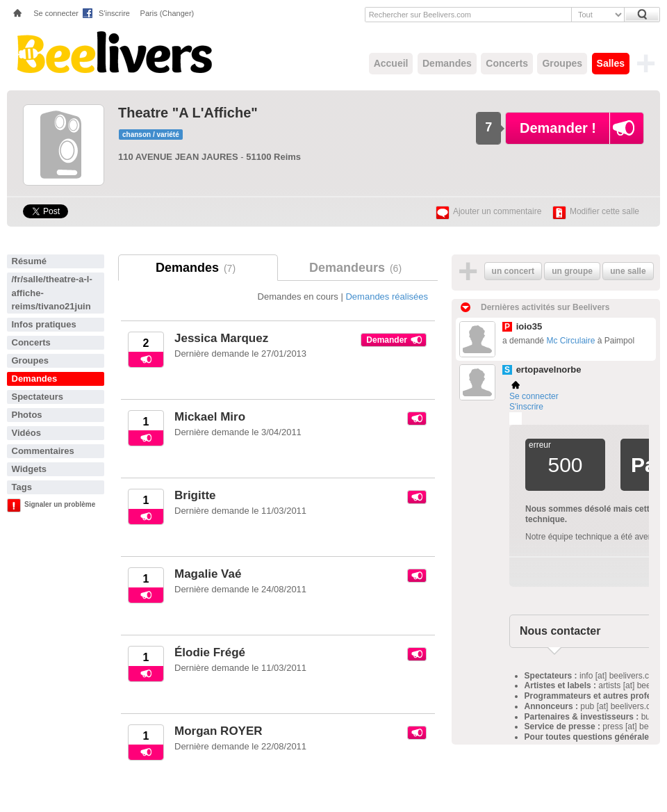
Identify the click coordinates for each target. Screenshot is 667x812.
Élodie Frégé (210, 652)
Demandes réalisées (387, 297)
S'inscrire (114, 13)
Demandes (447, 63)
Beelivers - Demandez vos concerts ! (113, 52)
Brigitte (195, 495)
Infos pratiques (44, 324)
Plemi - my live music (516, 419)
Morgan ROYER (219, 731)
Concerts (507, 63)
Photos (27, 415)
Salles (611, 63)
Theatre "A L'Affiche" (188, 113)
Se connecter (56, 13)
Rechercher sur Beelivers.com (420, 15)
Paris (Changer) (167, 13)
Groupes (562, 63)
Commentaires (43, 451)
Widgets (29, 469)
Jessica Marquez (221, 338)
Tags (22, 487)
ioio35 (529, 326)
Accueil (391, 63)
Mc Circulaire (570, 341)
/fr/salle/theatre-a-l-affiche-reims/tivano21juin (52, 293)
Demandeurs (358, 268)
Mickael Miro (210, 417)
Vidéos (26, 433)
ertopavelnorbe (549, 370)
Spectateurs (38, 397)
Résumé (30, 261)
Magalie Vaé (208, 574)
